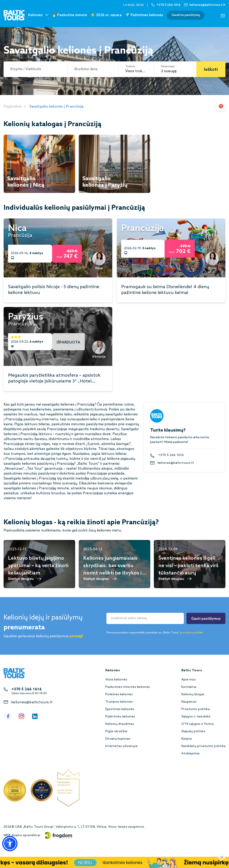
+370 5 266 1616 (171, 455)
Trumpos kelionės (119, 702)
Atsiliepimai (191, 754)
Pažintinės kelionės (120, 717)
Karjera (187, 739)
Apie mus (189, 680)
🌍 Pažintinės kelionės (144, 15)
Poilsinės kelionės (119, 694)
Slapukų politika (193, 731)
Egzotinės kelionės (120, 709)
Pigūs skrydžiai (116, 731)
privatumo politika (191, 633)
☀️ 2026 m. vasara (106, 15)
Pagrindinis (13, 107)
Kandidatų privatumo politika (203, 746)
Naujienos (189, 702)
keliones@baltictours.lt (176, 463)
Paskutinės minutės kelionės (128, 687)
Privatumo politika (196, 709)
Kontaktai (189, 687)
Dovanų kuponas (118, 739)
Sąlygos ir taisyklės (196, 717)
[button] (10, 844)
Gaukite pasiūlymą (186, 15)
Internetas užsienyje (122, 746)
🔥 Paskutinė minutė (69, 15)
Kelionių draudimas (120, 724)
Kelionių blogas (193, 694)
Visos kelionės (116, 680)
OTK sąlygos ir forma (198, 724)
